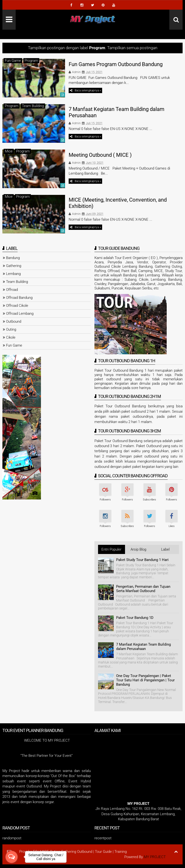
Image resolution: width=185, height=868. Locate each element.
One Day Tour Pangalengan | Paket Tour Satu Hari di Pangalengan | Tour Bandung (145, 680)
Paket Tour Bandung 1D (135, 618)
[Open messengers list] (12, 857)
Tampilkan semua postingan (132, 48)
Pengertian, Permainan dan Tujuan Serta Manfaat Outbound (143, 589)
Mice (9, 151)
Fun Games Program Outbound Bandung (116, 64)
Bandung (13, 258)
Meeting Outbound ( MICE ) (100, 155)
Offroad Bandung (19, 298)
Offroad (12, 290)
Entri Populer (111, 549)
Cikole (11, 337)
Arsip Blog (138, 549)
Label (165, 549)
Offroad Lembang (20, 314)
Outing (11, 329)
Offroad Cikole (17, 306)
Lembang (13, 274)
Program (31, 61)
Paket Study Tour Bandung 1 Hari (142, 560)
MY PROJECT (155, 857)
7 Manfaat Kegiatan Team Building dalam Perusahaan (143, 647)
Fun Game (13, 61)
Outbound (14, 321)
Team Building (33, 106)
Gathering (14, 266)
